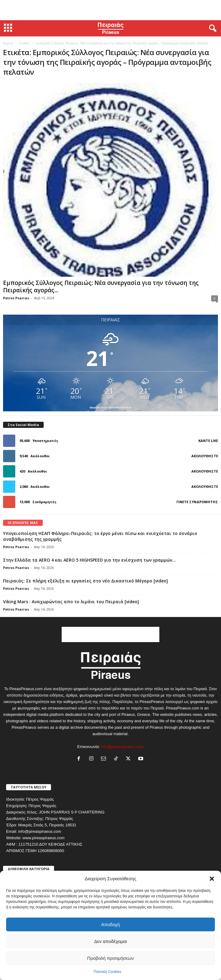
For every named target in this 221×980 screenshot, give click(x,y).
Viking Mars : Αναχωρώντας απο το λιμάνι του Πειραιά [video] (71, 602)
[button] (212, 879)
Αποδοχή (111, 924)
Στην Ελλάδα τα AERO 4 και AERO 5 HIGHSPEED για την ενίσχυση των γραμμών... (89, 560)
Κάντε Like (208, 441)
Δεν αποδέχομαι (110, 941)
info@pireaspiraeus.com (122, 747)
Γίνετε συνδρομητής (197, 502)
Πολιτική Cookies (108, 972)
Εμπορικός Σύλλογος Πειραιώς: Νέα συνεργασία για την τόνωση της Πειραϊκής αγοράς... (101, 286)
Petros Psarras (16, 298)
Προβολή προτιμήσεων (111, 958)
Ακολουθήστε (205, 456)
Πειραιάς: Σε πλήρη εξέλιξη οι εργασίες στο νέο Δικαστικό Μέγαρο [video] (85, 581)
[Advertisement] (111, 10)
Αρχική (8, 43)
